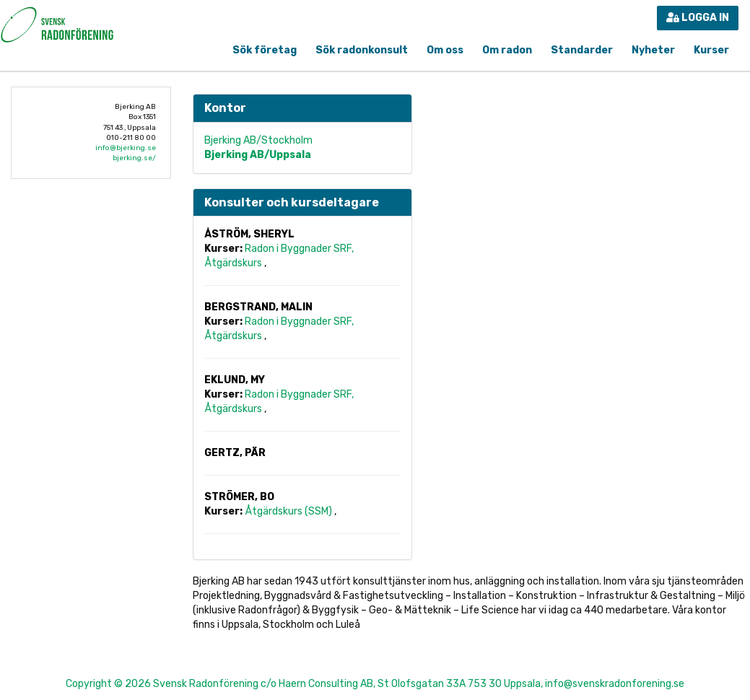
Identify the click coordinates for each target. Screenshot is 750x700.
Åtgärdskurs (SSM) (289, 511)
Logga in (698, 18)
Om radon (507, 50)
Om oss (445, 50)
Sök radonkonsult (362, 50)
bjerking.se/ (134, 158)
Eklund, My (235, 380)
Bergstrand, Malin (258, 307)
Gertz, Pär (235, 453)
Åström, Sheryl (249, 234)
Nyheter (653, 50)
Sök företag (265, 50)
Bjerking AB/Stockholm (258, 140)
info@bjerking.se (126, 148)
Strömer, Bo (239, 497)
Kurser (711, 50)
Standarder (582, 50)
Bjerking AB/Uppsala (258, 155)
